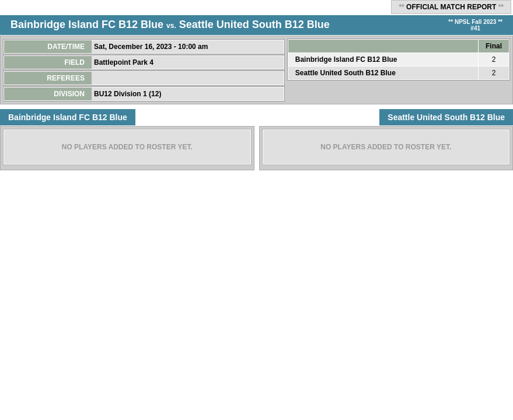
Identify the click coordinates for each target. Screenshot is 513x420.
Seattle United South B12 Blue (254, 24)
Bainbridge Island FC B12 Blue (87, 24)
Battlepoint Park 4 (125, 62)
